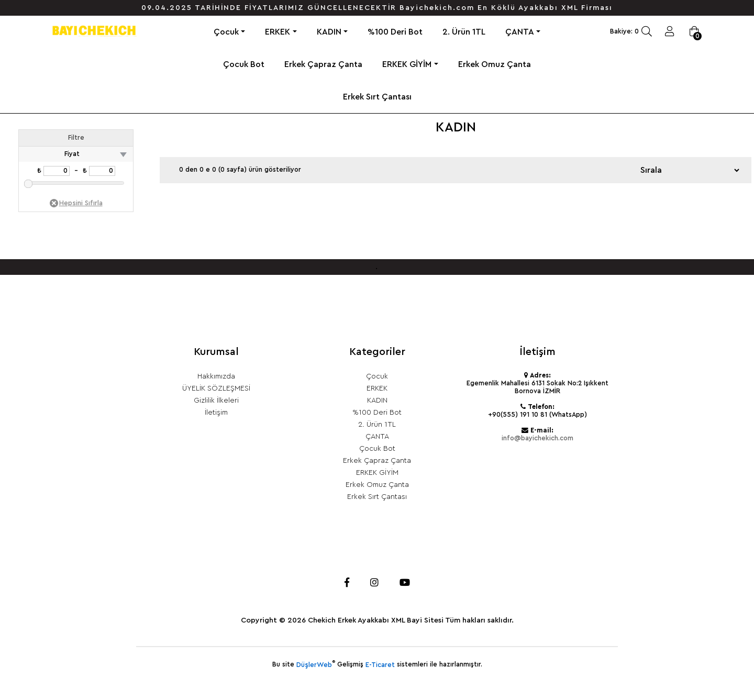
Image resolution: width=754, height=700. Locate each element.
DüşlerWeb (314, 665)
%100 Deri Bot (395, 32)
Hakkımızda (216, 376)
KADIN (329, 32)
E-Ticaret (380, 665)
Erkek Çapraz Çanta (323, 64)
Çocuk (226, 32)
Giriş (670, 31)
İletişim (216, 413)
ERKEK (278, 32)
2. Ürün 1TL (464, 32)
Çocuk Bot (244, 64)
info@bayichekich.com (537, 438)
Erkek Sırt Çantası (377, 97)
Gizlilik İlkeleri (216, 401)
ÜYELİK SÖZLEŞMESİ (216, 388)
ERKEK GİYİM (407, 64)
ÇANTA (520, 32)
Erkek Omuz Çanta (495, 64)
